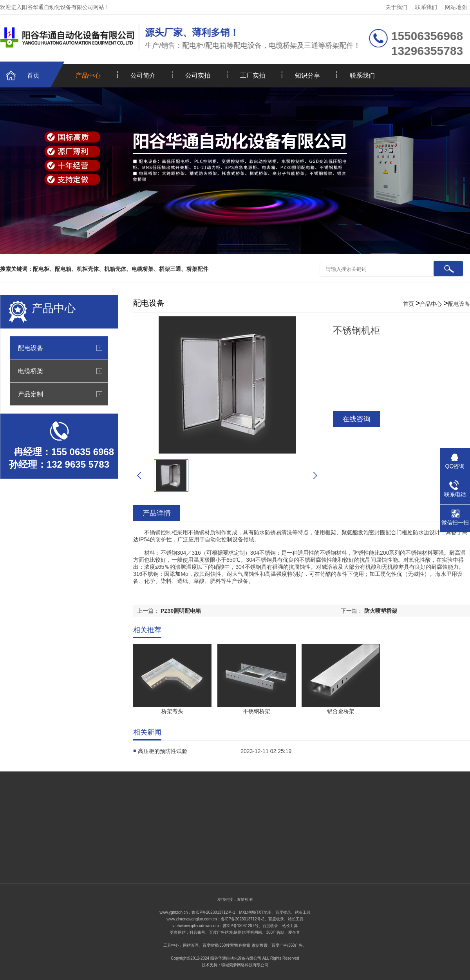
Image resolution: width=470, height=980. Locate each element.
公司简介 (143, 75)
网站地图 (456, 7)
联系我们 (426, 7)
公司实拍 (198, 75)
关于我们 (396, 7)
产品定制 (31, 394)
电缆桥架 (31, 371)
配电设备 (31, 348)
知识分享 (307, 75)
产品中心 (88, 75)
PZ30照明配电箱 (181, 611)
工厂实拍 (253, 75)
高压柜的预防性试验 (163, 751)
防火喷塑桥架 (381, 611)
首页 (33, 75)
